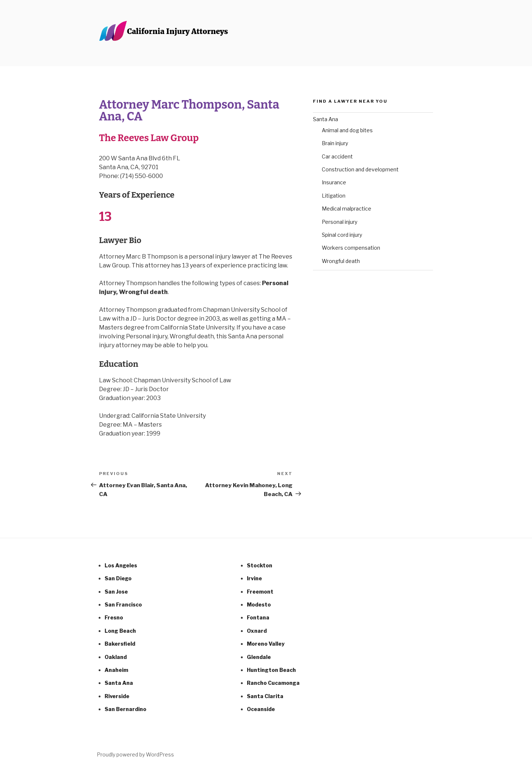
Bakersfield (120, 644)
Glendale (259, 657)
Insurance (334, 182)
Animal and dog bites (347, 130)
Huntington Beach (271, 670)
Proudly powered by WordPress (135, 754)
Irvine (254, 578)
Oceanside (261, 709)
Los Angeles (121, 565)
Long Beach (120, 631)
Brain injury (335, 143)
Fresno (114, 617)
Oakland (116, 657)
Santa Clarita (265, 696)
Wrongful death (341, 261)
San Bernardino (125, 709)
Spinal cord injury (342, 235)
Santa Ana (325, 119)
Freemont (260, 592)
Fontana (258, 617)
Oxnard (257, 631)
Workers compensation (351, 248)
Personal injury (340, 222)
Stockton (260, 565)
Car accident (337, 156)
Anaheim (116, 670)
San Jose (116, 592)
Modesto (259, 604)
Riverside (117, 696)
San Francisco (123, 604)
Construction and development (360, 169)
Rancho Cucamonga (273, 683)
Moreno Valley (266, 644)
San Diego (118, 578)
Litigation (334, 196)
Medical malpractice (347, 209)
